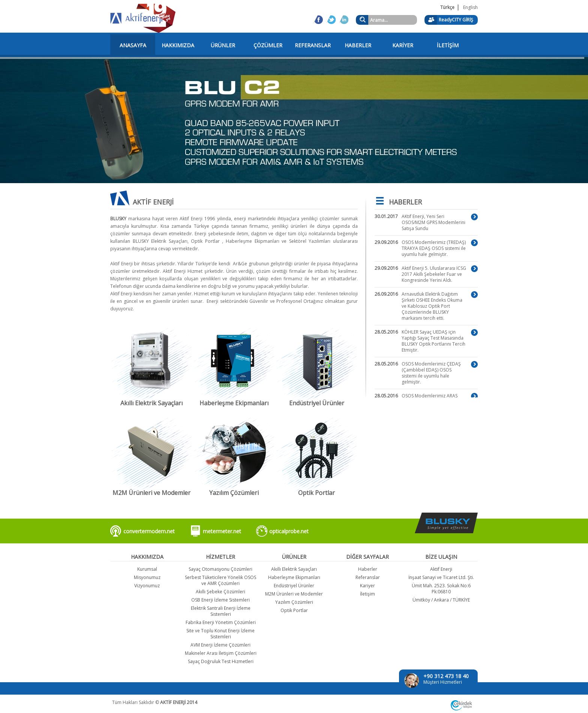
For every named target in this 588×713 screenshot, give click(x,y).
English (470, 7)
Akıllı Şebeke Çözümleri (220, 592)
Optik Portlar (294, 610)
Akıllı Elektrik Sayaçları (294, 569)
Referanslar (368, 577)
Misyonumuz (147, 577)
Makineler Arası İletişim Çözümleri (221, 653)
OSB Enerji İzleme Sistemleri (220, 600)
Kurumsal (147, 569)
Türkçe (447, 7)
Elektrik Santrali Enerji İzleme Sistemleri (221, 611)
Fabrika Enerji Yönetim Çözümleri (221, 622)
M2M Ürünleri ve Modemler (294, 594)
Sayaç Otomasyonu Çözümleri (220, 569)
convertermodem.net (149, 531)
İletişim (367, 594)
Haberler (368, 569)
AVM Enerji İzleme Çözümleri (220, 645)
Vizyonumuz (147, 586)
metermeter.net (222, 531)
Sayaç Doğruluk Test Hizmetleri (221, 661)
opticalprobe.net (289, 531)
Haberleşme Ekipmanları (294, 577)
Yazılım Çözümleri (294, 602)
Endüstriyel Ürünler (294, 586)
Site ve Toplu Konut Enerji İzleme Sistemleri (220, 634)
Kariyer (367, 586)
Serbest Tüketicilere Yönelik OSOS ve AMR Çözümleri (220, 580)
